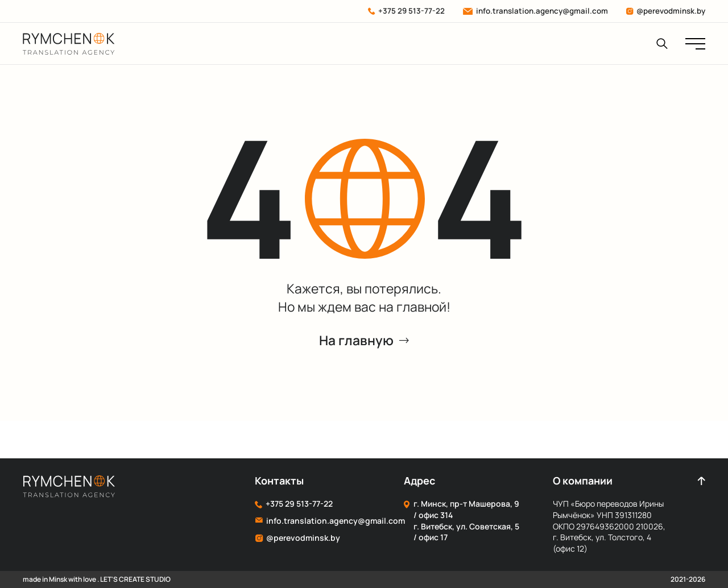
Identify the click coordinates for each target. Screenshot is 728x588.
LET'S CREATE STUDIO (135, 579)
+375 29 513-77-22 (406, 11)
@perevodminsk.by (665, 11)
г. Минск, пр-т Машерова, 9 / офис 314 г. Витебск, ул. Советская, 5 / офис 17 (462, 520)
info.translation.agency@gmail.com (535, 11)
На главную (364, 341)
